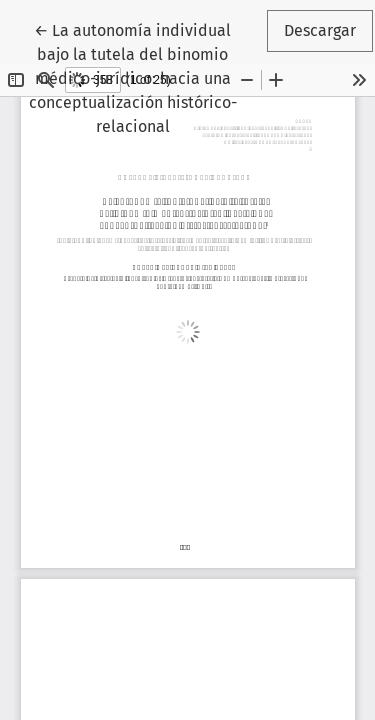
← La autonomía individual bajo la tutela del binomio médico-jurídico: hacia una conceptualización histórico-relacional (146, 77)
